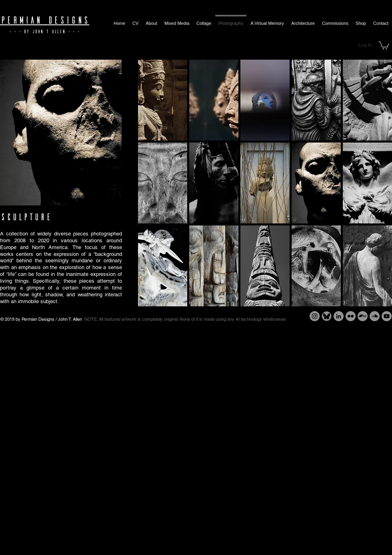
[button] (384, 45)
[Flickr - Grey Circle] (351, 316)
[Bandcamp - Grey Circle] (363, 316)
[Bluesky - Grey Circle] (327, 316)
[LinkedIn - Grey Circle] (339, 316)
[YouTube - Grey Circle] (387, 316)
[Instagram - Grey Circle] (315, 316)
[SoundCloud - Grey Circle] (375, 316)
